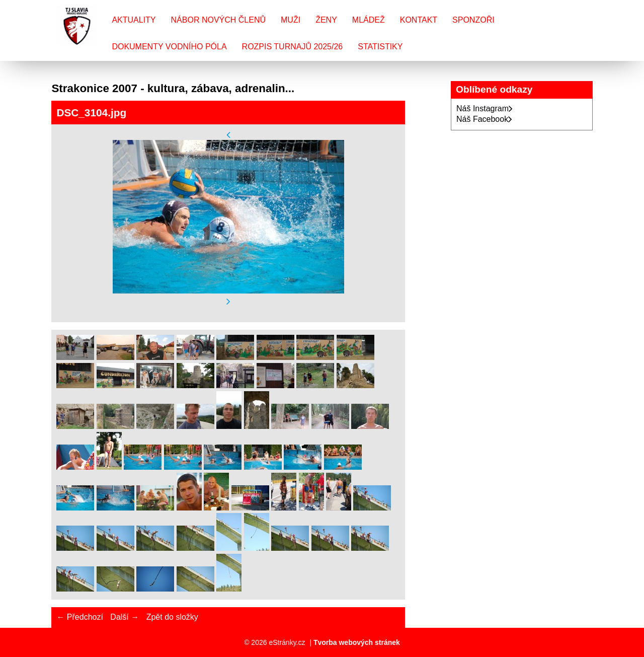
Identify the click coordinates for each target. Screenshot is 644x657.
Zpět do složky (172, 617)
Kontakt (419, 20)
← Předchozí (79, 617)
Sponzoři (473, 20)
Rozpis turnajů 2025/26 (293, 47)
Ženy (326, 20)
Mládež (369, 20)
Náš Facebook (484, 119)
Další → (125, 617)
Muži (291, 20)
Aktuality (134, 20)
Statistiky (380, 47)
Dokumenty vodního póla (169, 47)
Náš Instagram (485, 108)
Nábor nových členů (218, 20)
